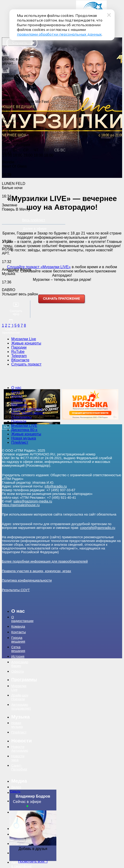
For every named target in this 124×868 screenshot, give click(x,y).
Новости (19, 400)
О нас (16, 388)
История (18, 656)
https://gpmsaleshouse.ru (21, 505)
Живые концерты (26, 343)
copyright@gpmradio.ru (98, 528)
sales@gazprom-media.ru (33, 501)
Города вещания (18, 640)
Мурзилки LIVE (24, 426)
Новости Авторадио (20, 749)
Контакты (19, 632)
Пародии (19, 347)
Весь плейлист (34, 220)
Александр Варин (20, 664)
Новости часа (18, 758)
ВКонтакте (20, 360)
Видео (17, 396)
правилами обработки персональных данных (59, 34)
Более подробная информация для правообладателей (45, 561)
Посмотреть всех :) (33, 861)
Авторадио (21, 864)
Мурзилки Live (24, 339)
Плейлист (20, 442)
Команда (18, 626)
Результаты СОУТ (16, 590)
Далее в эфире (35, 229)
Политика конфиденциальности (27, 580)
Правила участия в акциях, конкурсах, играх (37, 571)
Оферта (17, 671)
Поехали (19, 421)
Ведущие (19, 405)
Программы (21, 417)
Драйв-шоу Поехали (20, 697)
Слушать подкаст (26, 364)
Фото (16, 392)
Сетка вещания (18, 649)
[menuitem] (28, 388)
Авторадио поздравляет (21, 707)
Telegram (19, 356)
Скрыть (15, 791)
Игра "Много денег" (28, 413)
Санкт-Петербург (19, 767)
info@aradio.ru (56, 486)
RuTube (18, 352)
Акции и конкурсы (27, 409)
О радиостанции (21, 619)
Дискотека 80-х (24, 430)
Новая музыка (24, 438)
